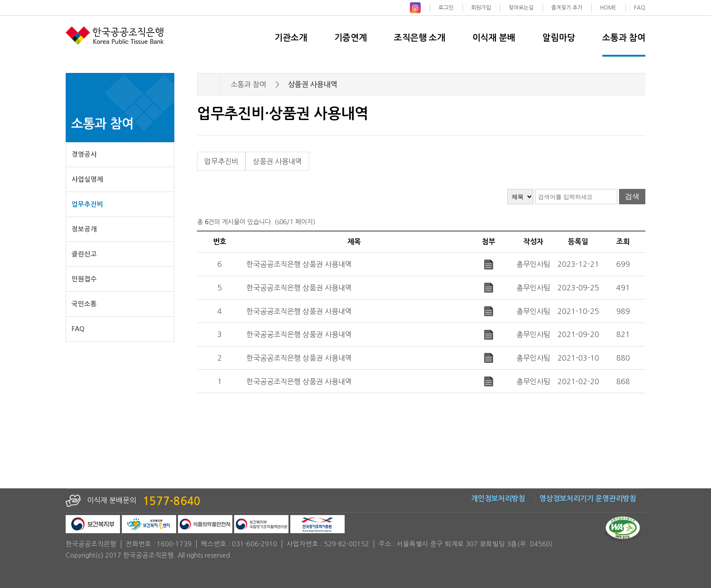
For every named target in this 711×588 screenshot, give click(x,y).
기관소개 (291, 38)
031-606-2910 (255, 544)
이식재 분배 (494, 38)
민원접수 (84, 279)
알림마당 (559, 38)
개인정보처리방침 (498, 499)
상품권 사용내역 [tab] (277, 161)
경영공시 (84, 154)
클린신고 (84, 254)
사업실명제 (87, 179)
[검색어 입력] (576, 197)
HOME (608, 8)
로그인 (446, 8)
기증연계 (351, 38)
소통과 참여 (624, 38)
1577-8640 (172, 501)
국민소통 (84, 304)
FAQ (640, 8)
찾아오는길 (521, 8)
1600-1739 (174, 544)
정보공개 (84, 229)
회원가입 (481, 8)
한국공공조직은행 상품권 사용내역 (299, 264)
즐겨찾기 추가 (567, 8)
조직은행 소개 (420, 38)
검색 (632, 196)
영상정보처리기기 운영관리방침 (588, 499)
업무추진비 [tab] (221, 161)
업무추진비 (87, 204)
